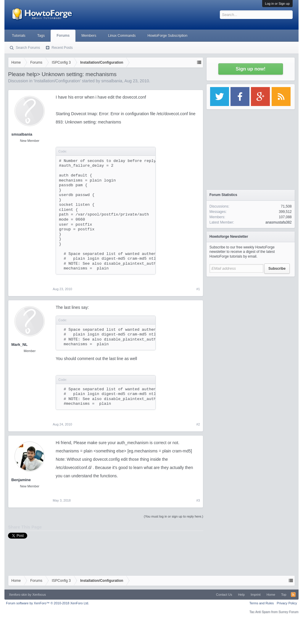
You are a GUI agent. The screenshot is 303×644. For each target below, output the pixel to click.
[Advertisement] (251, 317)
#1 (198, 289)
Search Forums (28, 48)
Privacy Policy (287, 603)
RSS (293, 595)
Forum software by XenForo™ (47, 603)
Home (271, 595)
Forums (63, 36)
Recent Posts (62, 48)
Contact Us (224, 595)
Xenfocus (39, 595)
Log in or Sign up (277, 4)
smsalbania (112, 81)
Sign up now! (251, 69)
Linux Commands (122, 36)
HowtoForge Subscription (168, 36)
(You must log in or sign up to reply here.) (174, 516)
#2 (198, 424)
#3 (198, 500)
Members (89, 36)
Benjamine (21, 480)
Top (284, 595)
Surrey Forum (289, 612)
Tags (41, 36)
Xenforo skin (18, 595)
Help (241, 595)
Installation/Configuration (57, 81)
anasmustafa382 (279, 222)
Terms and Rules (262, 603)
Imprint (256, 595)
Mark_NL (19, 345)
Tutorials (19, 36)
